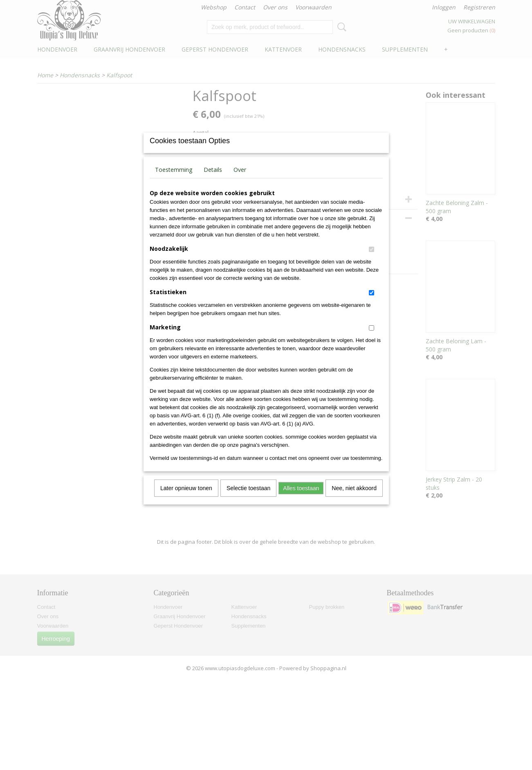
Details (213, 180)
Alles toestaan (301, 499)
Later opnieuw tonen (186, 499)
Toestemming (174, 180)
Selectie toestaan (248, 499)
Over (240, 180)
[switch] (372, 260)
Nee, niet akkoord (354, 499)
